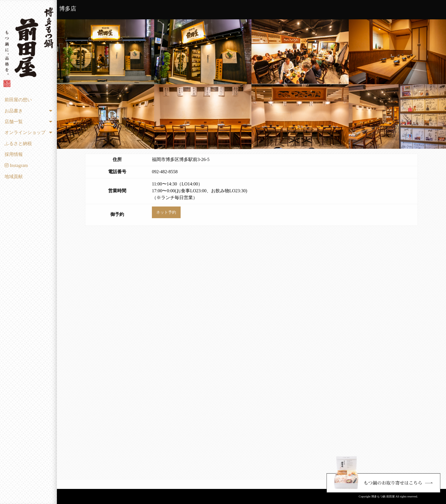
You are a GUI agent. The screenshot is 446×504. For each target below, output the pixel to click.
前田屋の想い (18, 100)
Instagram (16, 165)
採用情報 (14, 154)
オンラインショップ (25, 132)
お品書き (14, 111)
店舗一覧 (14, 122)
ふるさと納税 (18, 143)
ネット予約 (166, 212)
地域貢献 (14, 176)
